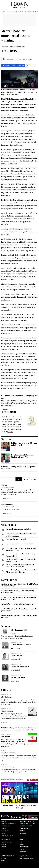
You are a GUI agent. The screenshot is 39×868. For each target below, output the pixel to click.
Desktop (3, 847)
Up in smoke (5, 725)
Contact (3, 821)
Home (3, 12)
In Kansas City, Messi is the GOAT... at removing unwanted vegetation (17, 592)
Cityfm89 (3, 858)
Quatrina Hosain (16, 670)
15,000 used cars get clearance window (20, 544)
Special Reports (24, 847)
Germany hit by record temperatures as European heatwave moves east (18, 598)
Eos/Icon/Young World (7, 856)
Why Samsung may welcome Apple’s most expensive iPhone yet (19, 617)
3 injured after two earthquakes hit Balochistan (17, 604)
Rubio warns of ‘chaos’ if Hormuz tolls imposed (24, 444)
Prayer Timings (5, 840)
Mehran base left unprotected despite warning (16, 36)
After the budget (6, 697)
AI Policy (3, 828)
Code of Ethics (5, 826)
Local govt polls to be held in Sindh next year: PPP (23, 456)
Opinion (6, 626)
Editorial (6, 690)
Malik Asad (5, 47)
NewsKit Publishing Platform (27, 858)
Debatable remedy (7, 767)
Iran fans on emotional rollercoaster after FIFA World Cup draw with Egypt (19, 585)
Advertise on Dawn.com (26, 826)
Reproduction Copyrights (27, 824)
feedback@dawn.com (9, 405)
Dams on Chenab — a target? (16, 539)
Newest (26, 479)
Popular (34, 479)
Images (22, 845)
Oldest (19, 479)
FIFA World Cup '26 (18, 12)
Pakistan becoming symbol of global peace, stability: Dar (18, 468)
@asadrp (10, 432)
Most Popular (9, 525)
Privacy (3, 833)
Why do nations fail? (19, 630)
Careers (22, 831)
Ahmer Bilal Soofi (16, 648)
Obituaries (23, 833)
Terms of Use (5, 831)
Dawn (21, 840)
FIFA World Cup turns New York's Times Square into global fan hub (19, 610)
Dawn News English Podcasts (12, 779)
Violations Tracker (31, 12)
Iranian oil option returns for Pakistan (19, 529)
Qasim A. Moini (15, 659)
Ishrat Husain (15, 681)
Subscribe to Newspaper (27, 821)
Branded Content (25, 828)
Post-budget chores (18, 677)
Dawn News (23, 852)
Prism (21, 842)
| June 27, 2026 (20, 8)
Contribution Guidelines (8, 824)
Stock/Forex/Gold (6, 842)
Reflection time (6, 737)
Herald (3, 861)
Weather (3, 845)
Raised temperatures (8, 753)
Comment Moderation (7, 836)
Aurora (22, 849)
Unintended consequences (20, 667)
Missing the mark (7, 711)
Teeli (2, 863)
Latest (9, 12)
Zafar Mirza (14, 634)
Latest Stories (9, 580)
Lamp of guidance (17, 656)
